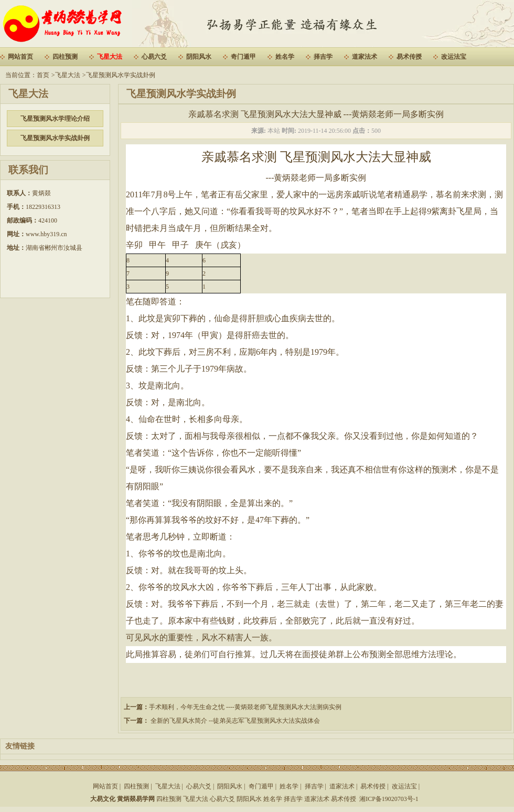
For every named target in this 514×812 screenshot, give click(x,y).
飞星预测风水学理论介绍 (55, 119)
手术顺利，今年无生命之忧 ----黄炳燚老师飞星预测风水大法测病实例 (245, 707)
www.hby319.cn (46, 234)
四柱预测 (65, 57)
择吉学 (323, 57)
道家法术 (365, 57)
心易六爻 (154, 57)
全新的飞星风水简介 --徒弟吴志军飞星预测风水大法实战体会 (234, 721)
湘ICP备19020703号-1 (389, 799)
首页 (43, 75)
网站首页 (20, 57)
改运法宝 (454, 57)
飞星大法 (110, 57)
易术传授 (409, 57)
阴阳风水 (199, 57)
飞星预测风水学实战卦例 (121, 75)
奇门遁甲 (243, 57)
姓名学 (285, 57)
